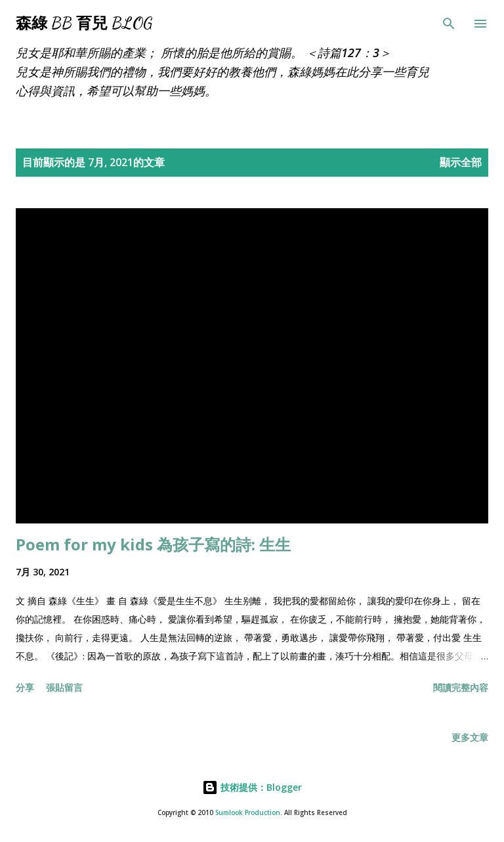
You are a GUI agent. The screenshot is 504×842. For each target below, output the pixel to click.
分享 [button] (25, 687)
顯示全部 (461, 162)
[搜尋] (449, 24)
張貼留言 (64, 687)
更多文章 (470, 737)
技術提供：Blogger (252, 787)
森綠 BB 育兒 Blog (84, 23)
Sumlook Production (248, 813)
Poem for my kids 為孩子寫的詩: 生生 (153, 544)
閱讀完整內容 (461, 687)
